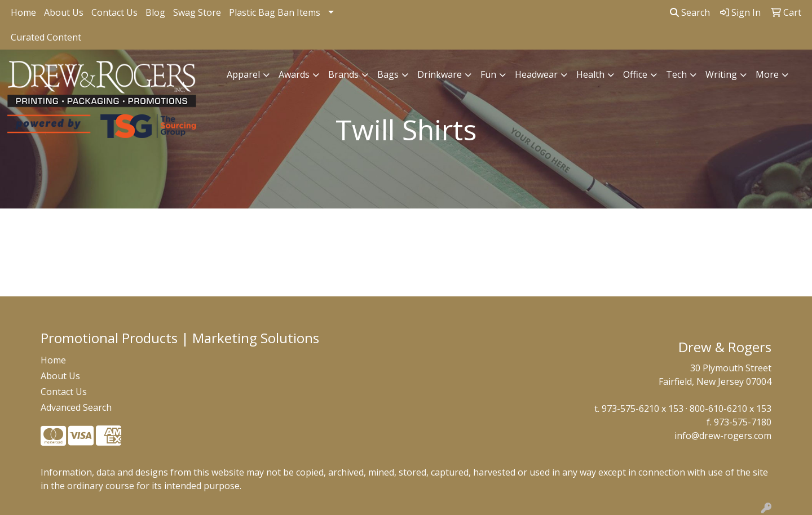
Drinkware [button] (440, 74)
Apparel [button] (243, 74)
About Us (64, 12)
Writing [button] (721, 74)
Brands (343, 74)
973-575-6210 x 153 (643, 409)
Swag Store (197, 12)
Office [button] (635, 74)
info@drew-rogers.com (723, 436)
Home (23, 12)
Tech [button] (676, 74)
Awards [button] (294, 74)
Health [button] (590, 74)
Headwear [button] (536, 74)
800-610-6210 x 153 (731, 409)
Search (690, 12)
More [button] (767, 74)
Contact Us (114, 12)
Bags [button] (388, 74)
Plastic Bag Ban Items (275, 12)
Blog (155, 12)
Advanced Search (76, 407)
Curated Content (46, 37)
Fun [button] (488, 74)
